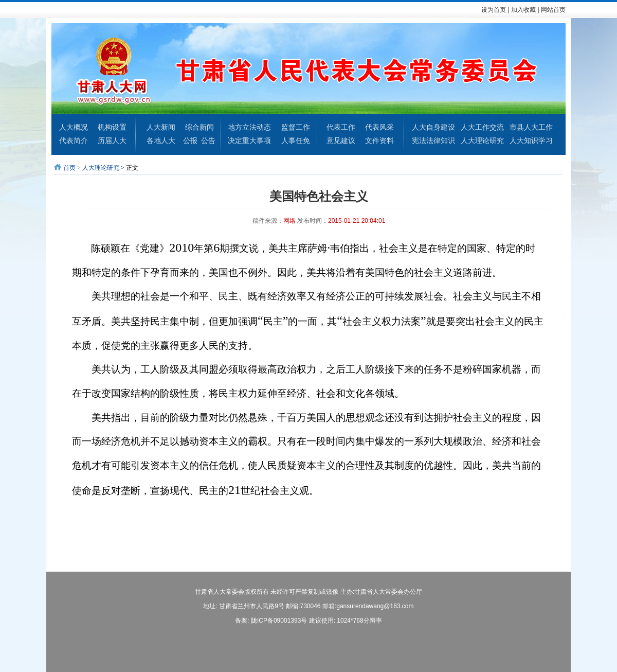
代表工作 (341, 127)
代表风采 (379, 127)
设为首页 (494, 10)
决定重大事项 (249, 140)
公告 (208, 140)
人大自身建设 (433, 127)
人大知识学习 (531, 140)
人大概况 (74, 127)
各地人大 (161, 140)
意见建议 (341, 140)
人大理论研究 (482, 140)
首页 (69, 168)
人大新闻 (161, 127)
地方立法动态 (249, 127)
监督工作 (296, 127)
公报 (190, 140)
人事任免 (296, 140)
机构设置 (112, 127)
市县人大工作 (531, 127)
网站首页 (553, 10)
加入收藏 (523, 10)
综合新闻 (199, 127)
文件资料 (379, 140)
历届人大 (112, 140)
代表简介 (74, 140)
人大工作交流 (482, 127)
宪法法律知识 (433, 140)
